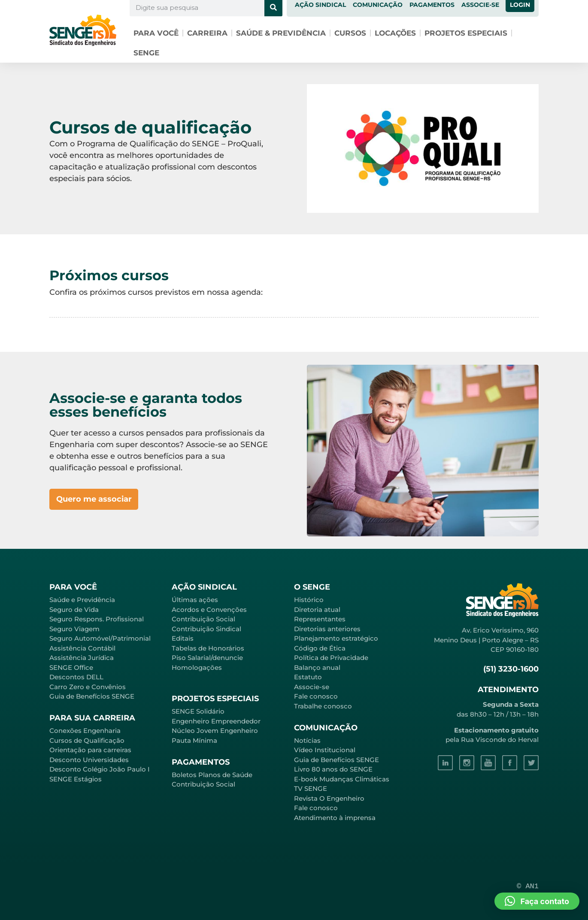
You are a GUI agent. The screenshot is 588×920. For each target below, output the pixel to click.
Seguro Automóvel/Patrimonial (100, 638)
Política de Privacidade (331, 658)
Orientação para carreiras (90, 750)
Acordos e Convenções (209, 610)
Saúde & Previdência (281, 33)
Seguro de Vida (74, 610)
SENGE (146, 53)
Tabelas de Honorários (208, 648)
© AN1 (528, 886)
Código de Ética (320, 648)
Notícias (307, 740)
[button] (537, 901)
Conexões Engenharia (85, 731)
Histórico (309, 600)
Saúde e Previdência (82, 600)
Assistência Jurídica (82, 658)
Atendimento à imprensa (335, 818)
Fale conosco (316, 696)
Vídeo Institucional (325, 750)
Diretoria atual (317, 610)
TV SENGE (311, 788)
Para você (156, 33)
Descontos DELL (76, 677)
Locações (395, 33)
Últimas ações (195, 600)
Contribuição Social (203, 619)
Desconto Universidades (89, 760)
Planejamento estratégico (336, 638)
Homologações (197, 667)
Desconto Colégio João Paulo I (100, 769)
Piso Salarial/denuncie (207, 658)
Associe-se (312, 687)
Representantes (320, 619)
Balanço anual (317, 667)
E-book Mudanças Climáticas (342, 779)
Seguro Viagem (74, 629)
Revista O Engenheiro (329, 798)
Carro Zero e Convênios (88, 687)
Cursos (350, 33)
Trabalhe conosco (323, 706)
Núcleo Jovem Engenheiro (215, 731)
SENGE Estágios (76, 779)
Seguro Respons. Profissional (97, 619)
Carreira (207, 33)
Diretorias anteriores (327, 629)
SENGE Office (71, 667)
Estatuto (308, 677)
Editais (183, 638)
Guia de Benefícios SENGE (92, 696)
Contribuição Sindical (206, 629)
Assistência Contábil (82, 648)
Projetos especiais (466, 33)
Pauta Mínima (194, 740)
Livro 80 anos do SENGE (333, 769)
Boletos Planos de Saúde (212, 775)
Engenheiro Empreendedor (216, 721)
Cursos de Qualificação (87, 740)
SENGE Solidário (198, 711)
